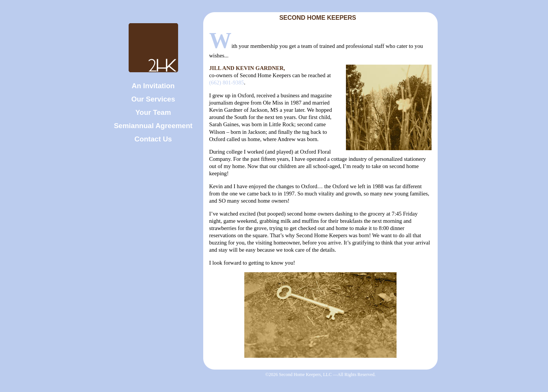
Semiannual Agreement (153, 126)
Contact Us (153, 139)
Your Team (153, 112)
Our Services (153, 99)
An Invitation (153, 86)
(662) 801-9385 (226, 83)
